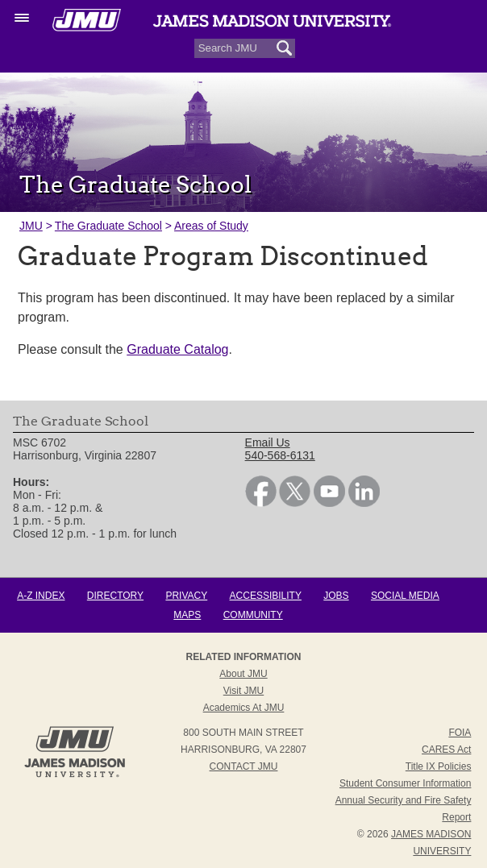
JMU (31, 226)
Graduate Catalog (177, 349)
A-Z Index (41, 596)
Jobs (336, 596)
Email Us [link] (268, 442)
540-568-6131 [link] (280, 455)
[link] (261, 503)
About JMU (243, 674)
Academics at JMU (244, 708)
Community (253, 615)
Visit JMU (243, 691)
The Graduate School (108, 226)
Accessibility (266, 596)
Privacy (186, 596)
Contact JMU (244, 766)
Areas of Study (211, 226)
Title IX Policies (439, 766)
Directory (115, 596)
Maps (187, 615)
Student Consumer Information (405, 783)
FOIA (460, 733)
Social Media (405, 596)
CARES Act (446, 750)
